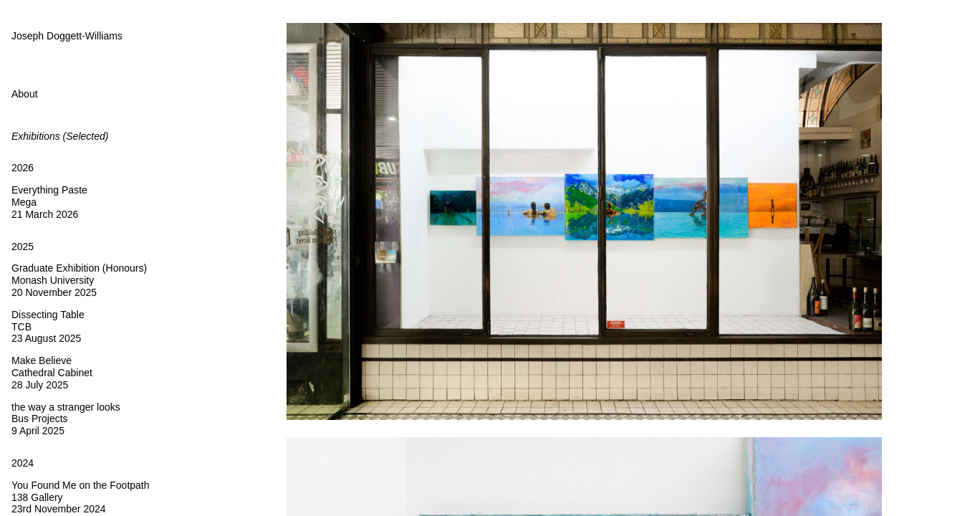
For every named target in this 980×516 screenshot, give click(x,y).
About (25, 94)
